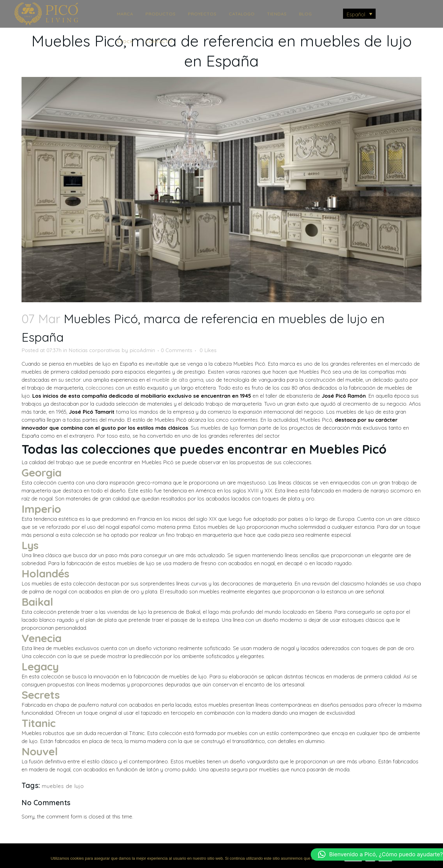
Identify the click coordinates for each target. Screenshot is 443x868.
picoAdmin (142, 350)
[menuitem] (359, 14)
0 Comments (177, 350)
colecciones (100, 388)
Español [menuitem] (356, 14)
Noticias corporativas (94, 350)
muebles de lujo (63, 786)
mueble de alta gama (178, 380)
